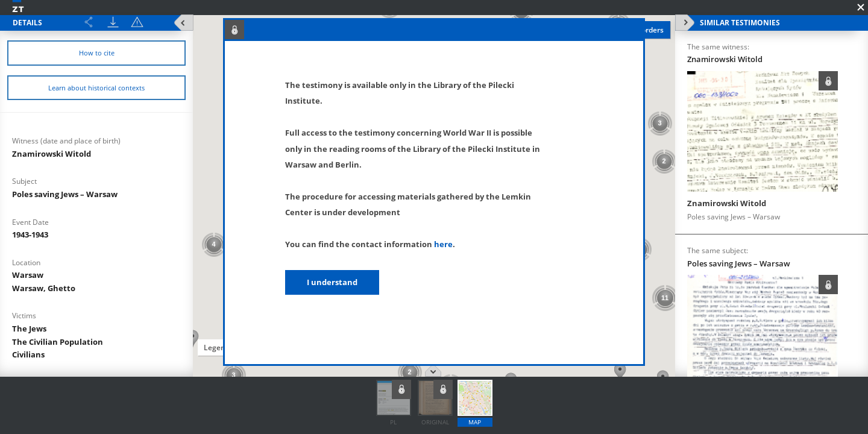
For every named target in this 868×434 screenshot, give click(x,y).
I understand (332, 282)
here (443, 244)
